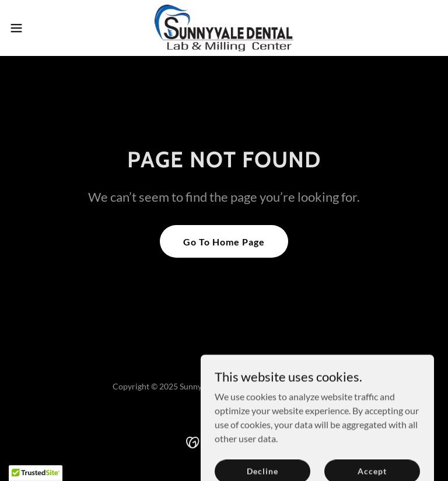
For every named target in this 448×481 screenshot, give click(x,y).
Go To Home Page (224, 242)
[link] (224, 28)
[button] (38, 28)
